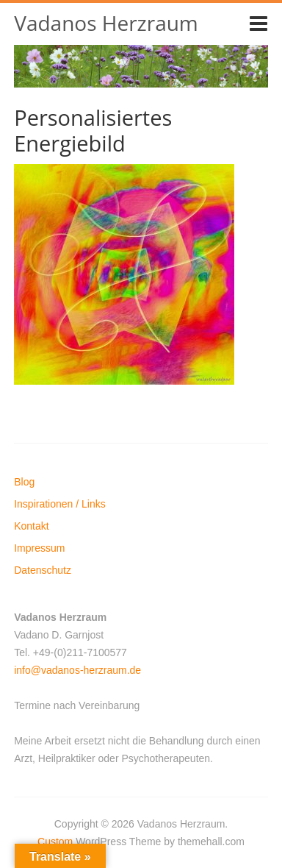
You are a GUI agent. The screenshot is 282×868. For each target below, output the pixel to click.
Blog (24, 482)
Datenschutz (43, 570)
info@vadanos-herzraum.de (77, 670)
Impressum (39, 548)
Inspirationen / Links (60, 504)
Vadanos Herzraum (106, 23)
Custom (55, 842)
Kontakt (31, 526)
